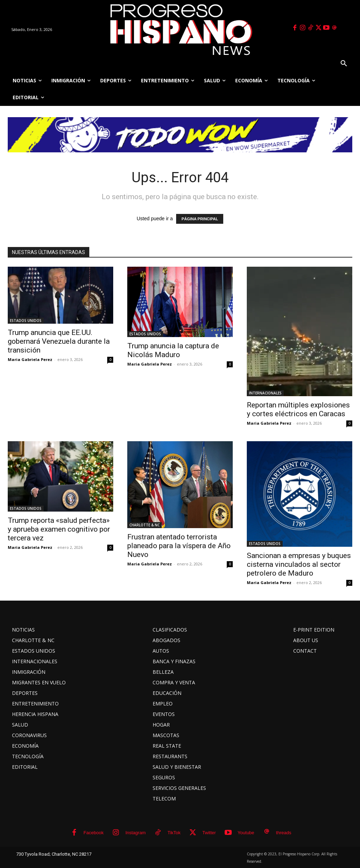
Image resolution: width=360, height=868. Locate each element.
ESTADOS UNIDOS (26, 321)
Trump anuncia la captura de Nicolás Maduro (173, 350)
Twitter (209, 833)
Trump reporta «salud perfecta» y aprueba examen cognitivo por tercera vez (59, 529)
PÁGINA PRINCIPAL (200, 219)
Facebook (94, 833)
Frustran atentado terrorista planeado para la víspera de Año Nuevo (179, 546)
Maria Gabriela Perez (30, 359)
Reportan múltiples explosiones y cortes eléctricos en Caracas (298, 409)
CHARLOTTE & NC (144, 525)
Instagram (136, 833)
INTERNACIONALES (265, 393)
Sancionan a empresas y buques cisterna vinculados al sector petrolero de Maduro (299, 564)
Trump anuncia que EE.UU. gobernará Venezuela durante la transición (59, 341)
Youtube (246, 833)
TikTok (174, 833)
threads (284, 833)
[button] (344, 64)
